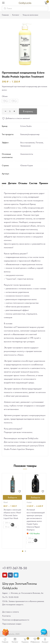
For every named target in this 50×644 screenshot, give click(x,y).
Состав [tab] (33, 183)
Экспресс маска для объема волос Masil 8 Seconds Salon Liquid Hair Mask (12, 514)
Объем (5, 96)
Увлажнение (25, 146)
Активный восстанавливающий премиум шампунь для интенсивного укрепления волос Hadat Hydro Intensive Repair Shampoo (36, 520)
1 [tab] (23, 551)
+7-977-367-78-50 (15, 568)
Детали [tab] (12, 183)
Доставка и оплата (10, 612)
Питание (39, 143)
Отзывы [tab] (23, 183)
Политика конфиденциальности (16, 620)
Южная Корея (27, 165)
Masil (6, 502)
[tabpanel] (12, 511)
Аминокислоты (27, 154)
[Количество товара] (10, 111)
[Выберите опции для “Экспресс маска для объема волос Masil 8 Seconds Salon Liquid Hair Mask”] (12, 497)
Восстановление (27, 143)
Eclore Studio (26, 126)
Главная (5, 15)
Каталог (16, 15)
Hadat (29, 502)
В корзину (28, 111)
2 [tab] (25, 551)
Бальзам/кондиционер (30, 134)
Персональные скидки (12, 624)
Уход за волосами (30, 15)
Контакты (6, 616)
